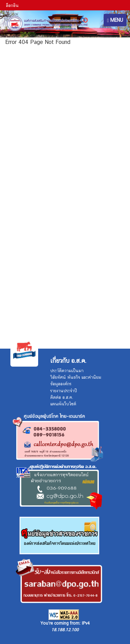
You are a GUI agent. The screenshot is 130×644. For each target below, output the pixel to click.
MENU (115, 20)
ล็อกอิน (12, 6)
